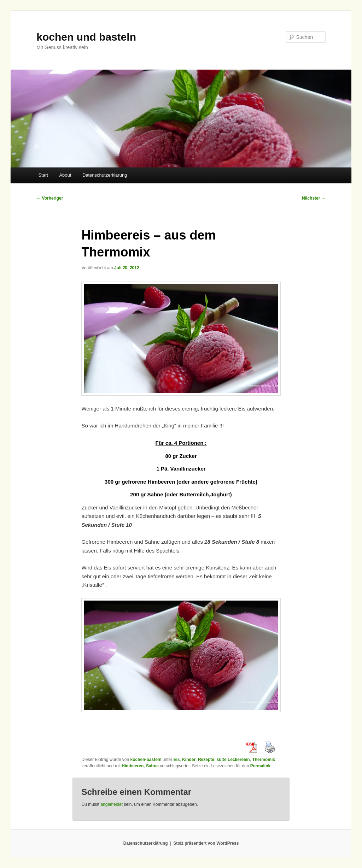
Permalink (260, 766)
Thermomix (264, 760)
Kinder (189, 760)
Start (43, 175)
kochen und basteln (86, 37)
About (65, 175)
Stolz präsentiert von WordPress (206, 843)
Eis (177, 760)
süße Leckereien (233, 760)
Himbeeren (133, 766)
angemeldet (112, 804)
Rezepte (206, 760)
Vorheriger (50, 198)
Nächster (314, 198)
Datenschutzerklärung (105, 175)
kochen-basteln (146, 760)
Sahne (152, 766)
